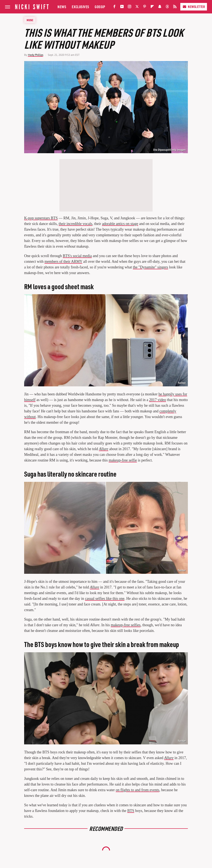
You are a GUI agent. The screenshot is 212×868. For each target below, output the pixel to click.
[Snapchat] (160, 7)
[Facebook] (114, 7)
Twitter (182, 383)
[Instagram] (130, 7)
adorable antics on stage (120, 224)
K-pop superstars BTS (41, 218)
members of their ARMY (63, 261)
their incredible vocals (75, 224)
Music (30, 20)
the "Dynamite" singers (150, 267)
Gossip (100, 7)
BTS (131, 811)
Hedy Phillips (36, 55)
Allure (103, 449)
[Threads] (167, 7)
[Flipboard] (152, 7)
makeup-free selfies (126, 625)
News (62, 7)
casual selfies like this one (105, 599)
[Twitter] (137, 7)
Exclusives (80, 7)
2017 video (158, 400)
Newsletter (194, 7)
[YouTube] (122, 7)
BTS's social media (77, 256)
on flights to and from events (137, 790)
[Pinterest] (145, 7)
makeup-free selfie (123, 460)
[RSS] (175, 7)
